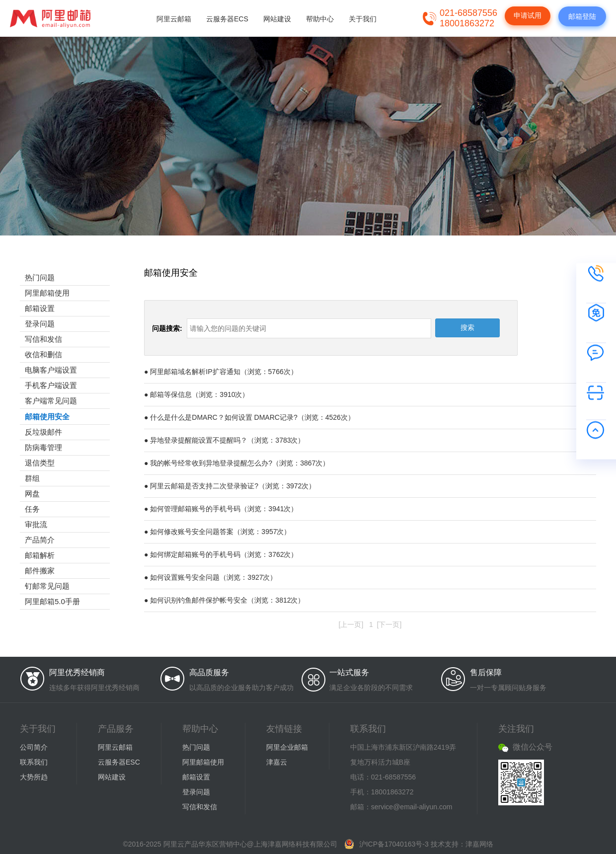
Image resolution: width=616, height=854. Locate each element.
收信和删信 (43, 354)
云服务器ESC (119, 762)
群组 (32, 478)
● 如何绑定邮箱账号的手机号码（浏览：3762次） (221, 554)
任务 (32, 509)
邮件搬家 (40, 571)
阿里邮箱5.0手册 (52, 601)
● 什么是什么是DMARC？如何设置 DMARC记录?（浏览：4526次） (249, 417)
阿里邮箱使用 (47, 293)
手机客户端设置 (51, 385)
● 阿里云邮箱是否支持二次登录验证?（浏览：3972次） (230, 486)
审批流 (36, 524)
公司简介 (34, 747)
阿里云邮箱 (174, 19)
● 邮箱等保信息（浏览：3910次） (197, 394)
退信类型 (40, 463)
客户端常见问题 (51, 401)
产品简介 (40, 540)
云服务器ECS (227, 19)
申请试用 (528, 15)
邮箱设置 (40, 308)
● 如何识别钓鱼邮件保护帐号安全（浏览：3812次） (225, 600)
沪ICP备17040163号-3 (394, 844)
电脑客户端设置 (51, 370)
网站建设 (277, 19)
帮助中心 (320, 19)
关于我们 (363, 19)
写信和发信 (43, 339)
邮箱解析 (40, 555)
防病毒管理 (43, 447)
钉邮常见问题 (47, 586)
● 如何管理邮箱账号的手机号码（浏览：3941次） (221, 509)
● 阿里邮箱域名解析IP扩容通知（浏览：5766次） (221, 372)
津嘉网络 (479, 844)
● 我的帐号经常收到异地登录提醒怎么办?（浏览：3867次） (237, 463)
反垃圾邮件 (43, 432)
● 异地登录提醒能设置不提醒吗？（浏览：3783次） (225, 440)
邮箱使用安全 (47, 417)
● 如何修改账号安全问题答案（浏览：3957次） (218, 532)
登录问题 (40, 324)
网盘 (32, 494)
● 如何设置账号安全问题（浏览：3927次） (211, 577)
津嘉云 (277, 762)
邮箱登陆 (582, 16)
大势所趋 (34, 777)
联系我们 (34, 762)
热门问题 (40, 277)
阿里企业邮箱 (287, 747)
